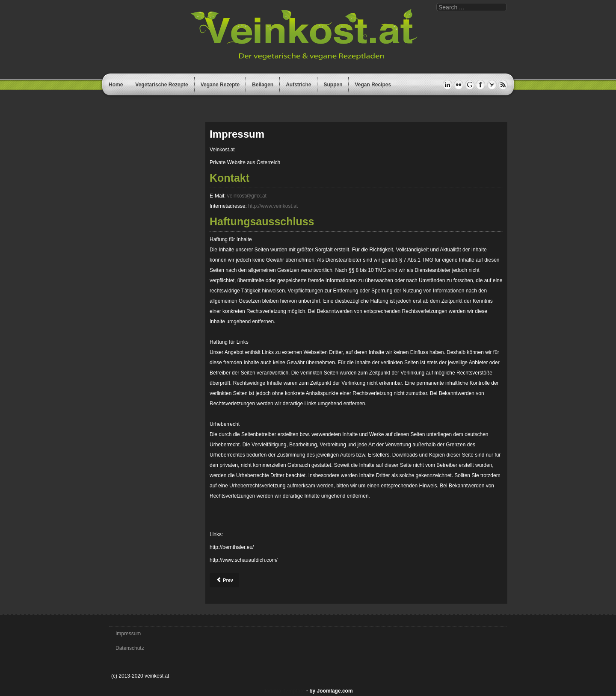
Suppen (333, 85)
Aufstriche (298, 85)
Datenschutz (130, 648)
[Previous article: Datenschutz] (224, 580)
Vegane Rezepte (220, 85)
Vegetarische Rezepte (161, 85)
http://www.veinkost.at (273, 206)
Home (116, 85)
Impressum (128, 634)
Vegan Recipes (373, 85)
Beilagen (263, 85)
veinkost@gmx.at (247, 196)
